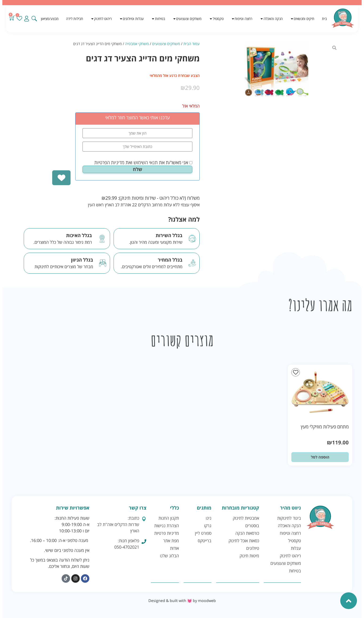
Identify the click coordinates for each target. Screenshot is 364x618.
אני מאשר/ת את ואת (143, 163)
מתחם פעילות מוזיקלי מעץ (325, 427)
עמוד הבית (192, 44)
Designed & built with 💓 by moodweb (182, 601)
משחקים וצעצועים (166, 44)
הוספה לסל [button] (320, 457)
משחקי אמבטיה (137, 44)
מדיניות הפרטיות (109, 162)
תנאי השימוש (146, 162)
